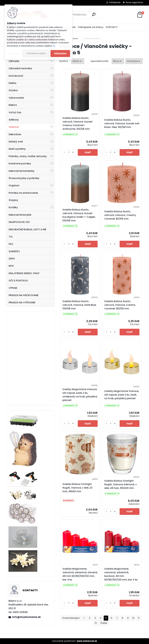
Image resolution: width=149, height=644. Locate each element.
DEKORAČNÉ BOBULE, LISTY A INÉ (27, 229)
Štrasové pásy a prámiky (24, 178)
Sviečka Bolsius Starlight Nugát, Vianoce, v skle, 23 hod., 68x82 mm (77, 488)
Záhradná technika (20, 68)
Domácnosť (16, 76)
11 (139, 618)
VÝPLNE (13, 288)
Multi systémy (17, 149)
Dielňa (12, 83)
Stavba (13, 90)
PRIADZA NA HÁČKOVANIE (24, 295)
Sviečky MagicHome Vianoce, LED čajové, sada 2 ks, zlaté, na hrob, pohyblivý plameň (122, 395)
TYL (11, 237)
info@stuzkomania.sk (26, 617)
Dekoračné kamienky (22, 171)
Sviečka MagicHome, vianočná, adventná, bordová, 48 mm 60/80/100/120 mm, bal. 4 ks (121, 574)
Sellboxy (14, 120)
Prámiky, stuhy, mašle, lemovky (28, 156)
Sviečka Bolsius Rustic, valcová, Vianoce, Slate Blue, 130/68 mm (79, 305)
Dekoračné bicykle (20, 215)
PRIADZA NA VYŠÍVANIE (22, 302)
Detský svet (16, 142)
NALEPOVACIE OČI (19, 222)
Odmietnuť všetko (36, 53)
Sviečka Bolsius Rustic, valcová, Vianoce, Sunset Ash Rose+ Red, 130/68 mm (122, 123)
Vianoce (14, 127)
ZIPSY (12, 259)
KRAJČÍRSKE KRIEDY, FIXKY (24, 273)
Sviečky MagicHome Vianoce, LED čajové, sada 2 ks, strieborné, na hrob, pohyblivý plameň (80, 395)
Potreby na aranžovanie (23, 193)
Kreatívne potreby (20, 164)
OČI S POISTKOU (18, 281)
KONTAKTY (112, 27)
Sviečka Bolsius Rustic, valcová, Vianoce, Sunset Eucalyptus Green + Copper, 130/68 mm (79, 215)
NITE (11, 266)
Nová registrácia (134, 2)
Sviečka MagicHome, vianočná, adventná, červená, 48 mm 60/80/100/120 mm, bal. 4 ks (80, 574)
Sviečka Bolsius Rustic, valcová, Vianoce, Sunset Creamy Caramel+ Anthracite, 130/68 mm (77, 123)
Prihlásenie (115, 2)
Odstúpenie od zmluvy (91, 27)
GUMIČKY (14, 251)
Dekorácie (15, 134)
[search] (94, 14)
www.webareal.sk (87, 641)
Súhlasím (60, 53)
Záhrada (14, 61)
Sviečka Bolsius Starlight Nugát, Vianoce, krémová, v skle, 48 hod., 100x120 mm (121, 484)
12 (96, 623)
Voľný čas (15, 112)
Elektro (13, 105)
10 (133, 618)
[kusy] (69, 152)
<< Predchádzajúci (71, 618)
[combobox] (118, 61)
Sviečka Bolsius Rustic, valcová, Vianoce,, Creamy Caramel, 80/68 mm (120, 215)
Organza (14, 185)
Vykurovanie (16, 98)
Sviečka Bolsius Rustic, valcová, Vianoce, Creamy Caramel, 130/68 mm (120, 305)
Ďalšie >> (104, 623)
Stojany (13, 200)
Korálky (13, 207)
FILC (11, 244)
